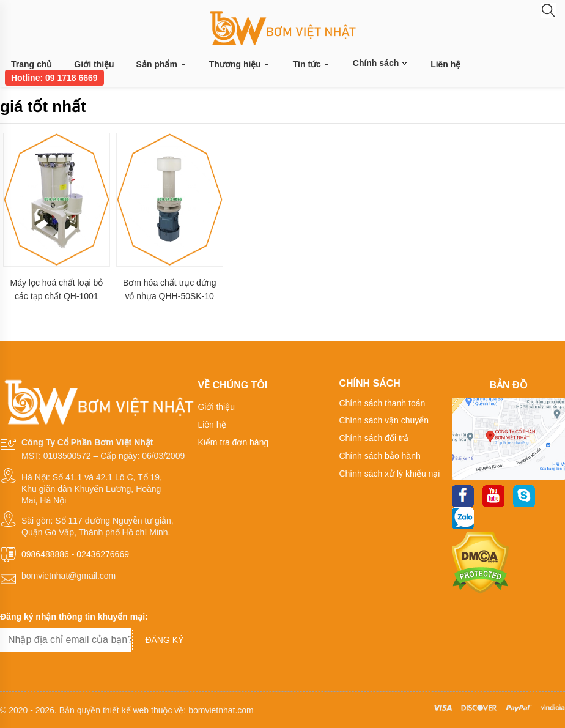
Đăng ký (164, 640)
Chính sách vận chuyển (384, 420)
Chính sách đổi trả (374, 438)
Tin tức (312, 65)
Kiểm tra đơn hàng (233, 442)
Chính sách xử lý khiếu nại (389, 474)
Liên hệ (445, 64)
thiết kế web (126, 710)
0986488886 (45, 554)
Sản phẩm (162, 65)
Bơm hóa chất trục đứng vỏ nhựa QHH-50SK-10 (170, 289)
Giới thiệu (94, 64)
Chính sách (381, 63)
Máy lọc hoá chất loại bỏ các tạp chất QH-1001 (56, 289)
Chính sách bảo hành (379, 456)
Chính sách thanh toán (382, 403)
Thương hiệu (240, 65)
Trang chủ (31, 64)
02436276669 (103, 554)
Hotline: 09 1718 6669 (54, 78)
